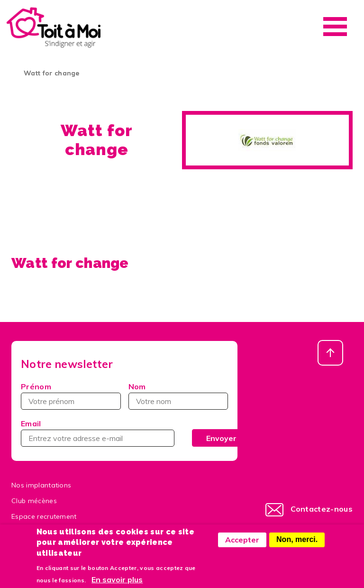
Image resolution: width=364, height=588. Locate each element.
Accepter (242, 544)
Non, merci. (297, 544)
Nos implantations (41, 485)
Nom (137, 386)
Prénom (36, 386)
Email (31, 423)
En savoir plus (117, 584)
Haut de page (330, 353)
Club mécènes (34, 501)
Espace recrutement (44, 516)
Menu (335, 27)
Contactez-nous (322, 509)
